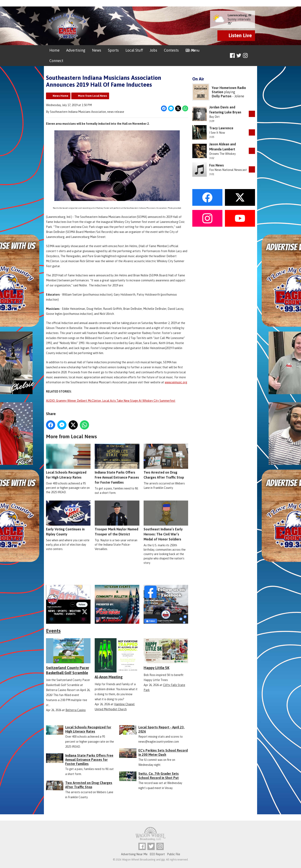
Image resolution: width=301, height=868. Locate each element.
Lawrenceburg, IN (239, 15)
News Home (61, 96)
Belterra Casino (76, 710)
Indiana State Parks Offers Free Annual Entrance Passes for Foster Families (117, 464)
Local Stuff (134, 50)
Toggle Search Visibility (252, 56)
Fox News (217, 165)
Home (54, 50)
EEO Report (157, 854)
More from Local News (92, 96)
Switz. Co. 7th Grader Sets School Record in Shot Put (159, 776)
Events (53, 631)
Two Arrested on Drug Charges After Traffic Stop (166, 461)
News (97, 50)
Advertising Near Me (134, 854)
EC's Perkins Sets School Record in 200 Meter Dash (163, 752)
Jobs (153, 50)
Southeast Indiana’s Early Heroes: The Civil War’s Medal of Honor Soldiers (166, 521)
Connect (56, 61)
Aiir (163, 860)
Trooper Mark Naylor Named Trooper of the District (117, 518)
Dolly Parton (222, 96)
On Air (191, 50)
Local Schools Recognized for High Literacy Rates (68, 461)
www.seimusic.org (176, 382)
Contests (171, 50)
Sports (113, 50)
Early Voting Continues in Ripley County (68, 518)
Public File (174, 854)
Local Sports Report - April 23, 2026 (161, 729)
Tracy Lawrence (221, 128)
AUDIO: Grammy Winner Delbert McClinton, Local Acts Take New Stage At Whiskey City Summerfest (111, 401)
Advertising (76, 50)
